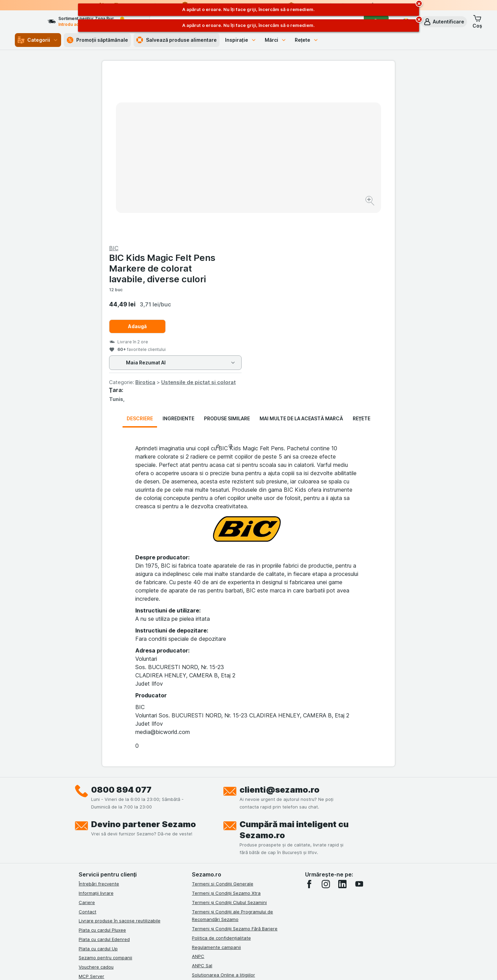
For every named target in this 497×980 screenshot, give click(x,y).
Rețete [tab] (362, 252)
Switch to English (261, 938)
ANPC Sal (202, 800)
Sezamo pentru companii (105, 792)
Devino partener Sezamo (144, 658)
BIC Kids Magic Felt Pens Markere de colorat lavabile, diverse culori (309, 102)
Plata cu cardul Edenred (104, 773)
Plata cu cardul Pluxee (102, 764)
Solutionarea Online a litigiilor (223, 809)
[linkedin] (342, 718)
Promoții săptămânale (97, 40)
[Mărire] (224, 180)
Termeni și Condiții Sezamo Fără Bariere (235, 763)
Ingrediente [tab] (178, 252)
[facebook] (309, 718)
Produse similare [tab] (227, 252)
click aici (164, 921)
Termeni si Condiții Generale (223, 718)
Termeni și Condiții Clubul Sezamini (229, 736)
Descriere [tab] (140, 252)
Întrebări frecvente (99, 718)
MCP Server (91, 810)
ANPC (198, 790)
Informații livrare (96, 727)
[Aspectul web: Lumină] (248, 966)
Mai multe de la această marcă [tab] (301, 252)
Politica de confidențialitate (221, 772)
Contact (87, 745)
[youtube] (359, 718)
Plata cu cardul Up (98, 782)
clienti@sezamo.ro (280, 624)
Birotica (292, 216)
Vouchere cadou (96, 801)
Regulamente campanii (216, 781)
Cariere (87, 736)
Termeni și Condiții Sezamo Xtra (226, 727)
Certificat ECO (207, 827)
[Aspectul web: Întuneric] (283, 966)
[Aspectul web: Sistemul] (213, 966)
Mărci (276, 40)
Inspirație (241, 40)
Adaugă (284, 160)
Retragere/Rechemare (216, 818)
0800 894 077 (121, 624)
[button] (444, 22)
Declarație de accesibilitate (221, 836)
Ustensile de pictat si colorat (345, 216)
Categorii (38, 40)
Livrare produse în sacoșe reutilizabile (120, 755)
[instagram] (326, 718)
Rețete (307, 40)
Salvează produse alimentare (177, 40)
